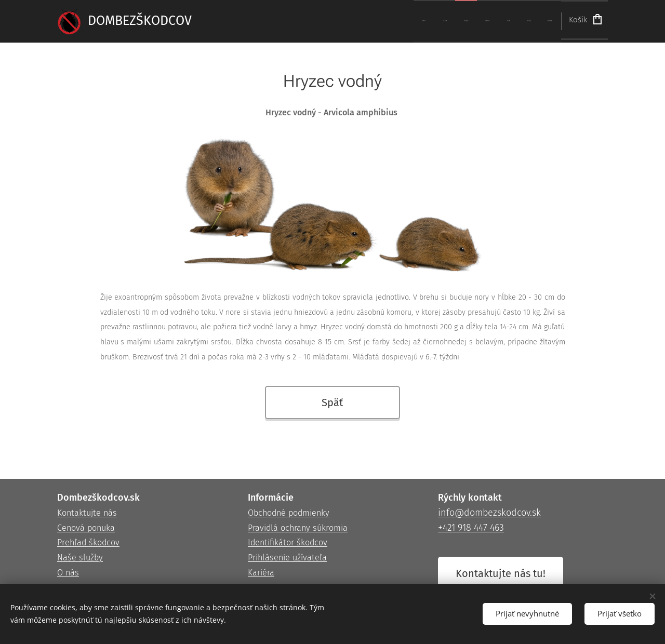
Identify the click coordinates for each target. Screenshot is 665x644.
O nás (68, 573)
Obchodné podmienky (289, 513)
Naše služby (80, 558)
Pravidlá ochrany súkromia (298, 528)
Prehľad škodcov (88, 543)
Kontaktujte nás (87, 513)
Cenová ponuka (86, 528)
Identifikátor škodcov (288, 543)
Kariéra (261, 573)
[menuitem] (434, 21)
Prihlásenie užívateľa (287, 558)
